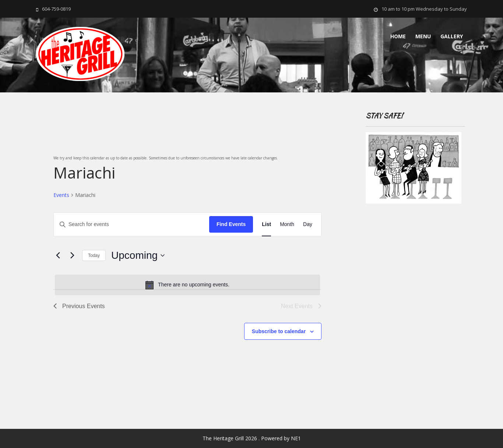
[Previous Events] (58, 255)
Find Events (231, 224)
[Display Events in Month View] (287, 224)
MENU (423, 36)
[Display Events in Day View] (308, 224)
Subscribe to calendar (279, 331)
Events (61, 195)
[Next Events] (72, 255)
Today (94, 255)
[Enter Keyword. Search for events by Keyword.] (131, 224)
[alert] (187, 285)
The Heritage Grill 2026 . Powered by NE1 (252, 438)
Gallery (452, 36)
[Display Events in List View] (266, 224)
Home (398, 36)
